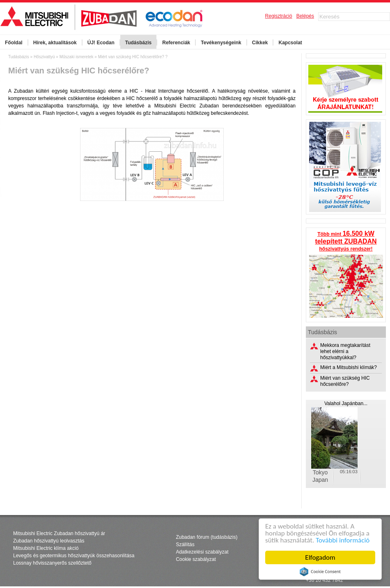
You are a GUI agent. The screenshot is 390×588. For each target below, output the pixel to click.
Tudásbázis (138, 43)
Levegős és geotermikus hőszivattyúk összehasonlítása (74, 556)
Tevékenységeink (221, 43)
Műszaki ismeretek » (79, 57)
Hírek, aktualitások (55, 43)
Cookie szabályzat (196, 559)
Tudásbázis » (21, 57)
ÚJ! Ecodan (101, 43)
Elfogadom (320, 557)
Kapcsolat (290, 43)
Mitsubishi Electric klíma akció (46, 548)
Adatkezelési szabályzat (202, 552)
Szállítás (185, 545)
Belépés (305, 16)
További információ (343, 540)
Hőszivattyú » (47, 57)
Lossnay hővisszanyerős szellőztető (52, 563)
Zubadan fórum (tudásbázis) (206, 537)
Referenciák (176, 43)
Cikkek (260, 43)
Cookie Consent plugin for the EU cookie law (320, 572)
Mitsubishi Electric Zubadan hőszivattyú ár (59, 533)
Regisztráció (279, 16)
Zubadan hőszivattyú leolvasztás (49, 541)
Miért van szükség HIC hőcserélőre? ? (133, 57)
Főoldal (14, 43)
